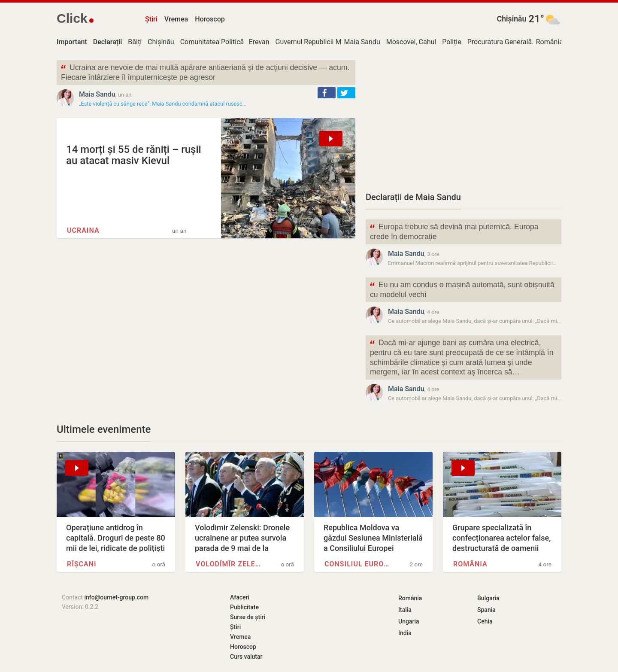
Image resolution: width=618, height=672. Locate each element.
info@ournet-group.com (116, 597)
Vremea (176, 19)
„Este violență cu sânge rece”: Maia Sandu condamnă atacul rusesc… (162, 104)
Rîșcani (82, 564)
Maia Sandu (362, 42)
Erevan (259, 42)
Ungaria (409, 621)
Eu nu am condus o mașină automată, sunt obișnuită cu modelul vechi (462, 289)
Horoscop (210, 19)
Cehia (485, 621)
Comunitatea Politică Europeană (229, 42)
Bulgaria (488, 598)
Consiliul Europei (359, 564)
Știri (151, 19)
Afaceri (240, 597)
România (550, 42)
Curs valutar (246, 657)
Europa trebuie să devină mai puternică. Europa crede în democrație (454, 231)
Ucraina (83, 230)
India (405, 633)
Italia (405, 610)
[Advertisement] (463, 120)
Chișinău (512, 19)
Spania (486, 610)
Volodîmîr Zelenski (230, 564)
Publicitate (244, 607)
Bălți (135, 42)
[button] (327, 93)
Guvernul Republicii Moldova (319, 42)
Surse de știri (248, 617)
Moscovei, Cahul (411, 42)
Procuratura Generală (500, 42)
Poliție (452, 42)
